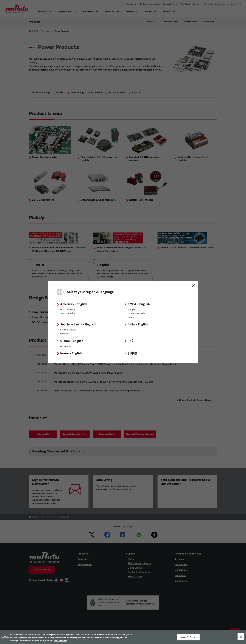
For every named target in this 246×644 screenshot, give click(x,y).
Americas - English (74, 304)
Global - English (72, 341)
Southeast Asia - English (78, 324)
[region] (123, 637)
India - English (138, 324)
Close (194, 285)
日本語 (132, 353)
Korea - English (71, 353)
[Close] (241, 637)
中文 (131, 341)
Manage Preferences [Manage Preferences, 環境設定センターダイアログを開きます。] (188, 637)
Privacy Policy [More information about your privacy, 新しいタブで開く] (60, 641)
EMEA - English (139, 304)
